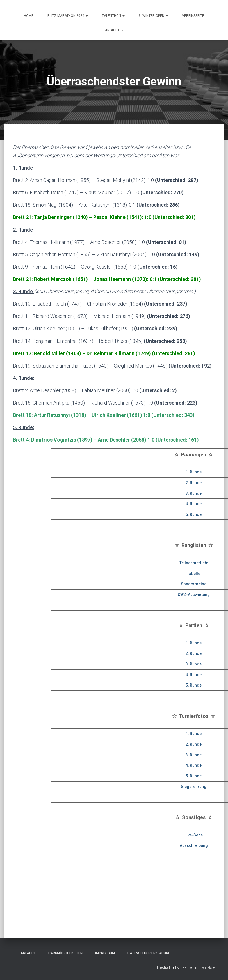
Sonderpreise (194, 584)
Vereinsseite (193, 16)
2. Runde (194, 483)
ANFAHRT (114, 30)
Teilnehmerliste (194, 563)
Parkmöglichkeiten (64, 953)
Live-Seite (194, 835)
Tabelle (194, 574)
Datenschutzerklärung (147, 953)
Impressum (103, 953)
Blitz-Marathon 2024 (68, 16)
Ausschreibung (194, 845)
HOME (29, 16)
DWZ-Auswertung (194, 595)
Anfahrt (26, 953)
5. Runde (194, 514)
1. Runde (194, 472)
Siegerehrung (194, 787)
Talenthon (113, 16)
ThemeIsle (206, 967)
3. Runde (194, 493)
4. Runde (194, 504)
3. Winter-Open (153, 16)
